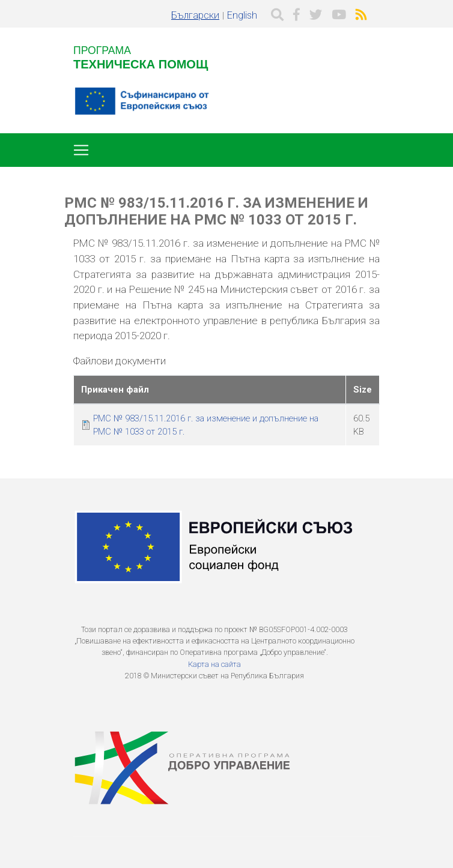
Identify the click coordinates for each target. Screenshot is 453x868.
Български (195, 15)
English (242, 15)
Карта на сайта (214, 664)
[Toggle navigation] (81, 150)
